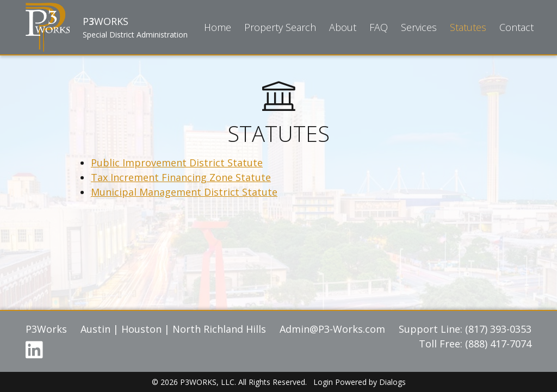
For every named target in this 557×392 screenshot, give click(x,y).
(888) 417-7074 (498, 344)
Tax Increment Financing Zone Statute (181, 177)
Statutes (468, 27)
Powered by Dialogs (370, 382)
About (343, 27)
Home (218, 27)
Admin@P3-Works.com (332, 329)
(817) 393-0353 (498, 329)
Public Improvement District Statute (177, 163)
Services (419, 27)
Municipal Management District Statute (184, 192)
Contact (516, 27)
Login (323, 382)
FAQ (379, 27)
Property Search (280, 27)
